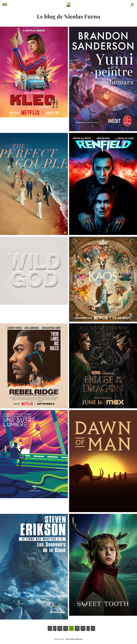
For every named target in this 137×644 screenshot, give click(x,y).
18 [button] (77, 628)
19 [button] (83, 628)
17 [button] (71, 628)
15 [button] (60, 628)
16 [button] (66, 628)
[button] (50, 628)
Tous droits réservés (74, 639)
